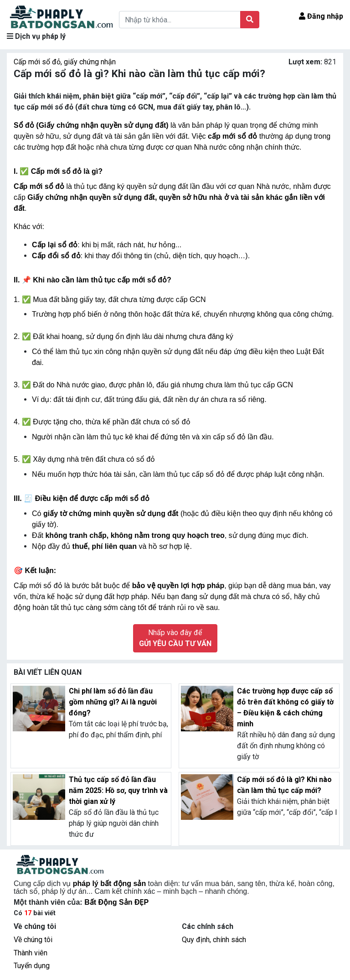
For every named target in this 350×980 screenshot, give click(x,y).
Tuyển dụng (32, 966)
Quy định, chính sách (214, 940)
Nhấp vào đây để (175, 638)
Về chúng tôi (33, 940)
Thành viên (31, 953)
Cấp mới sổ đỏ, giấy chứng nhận (65, 62)
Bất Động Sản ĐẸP (116, 902)
